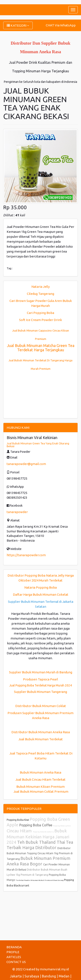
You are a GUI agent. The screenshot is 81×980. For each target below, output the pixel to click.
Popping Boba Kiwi (18, 820)
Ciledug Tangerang (40, 294)
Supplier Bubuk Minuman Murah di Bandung (41, 672)
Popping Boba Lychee (62, 826)
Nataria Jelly (40, 287)
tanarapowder (17, 512)
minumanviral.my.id (54, 969)
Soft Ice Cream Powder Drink (40, 320)
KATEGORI (18, 25)
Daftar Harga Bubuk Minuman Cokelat (41, 595)
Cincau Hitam (20, 831)
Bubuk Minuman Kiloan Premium (40, 787)
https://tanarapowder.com (26, 555)
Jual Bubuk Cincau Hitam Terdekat (40, 779)
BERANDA (14, 947)
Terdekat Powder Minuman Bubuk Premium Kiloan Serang (40, 880)
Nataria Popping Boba (40, 587)
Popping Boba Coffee (36, 825)
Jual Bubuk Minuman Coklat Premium (41, 791)
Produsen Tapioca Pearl (40, 679)
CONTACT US (16, 962)
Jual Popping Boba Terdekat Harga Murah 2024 (40, 685)
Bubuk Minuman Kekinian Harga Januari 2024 (38, 836)
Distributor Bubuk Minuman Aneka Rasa (41, 732)
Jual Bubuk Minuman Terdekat (41, 739)
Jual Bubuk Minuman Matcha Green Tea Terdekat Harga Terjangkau (41, 348)
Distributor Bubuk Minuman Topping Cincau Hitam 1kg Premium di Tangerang (40, 854)
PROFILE (13, 952)
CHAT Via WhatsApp (61, 25)
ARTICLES (14, 957)
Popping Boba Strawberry (44, 832)
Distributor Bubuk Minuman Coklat (41, 706)
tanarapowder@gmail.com (26, 464)
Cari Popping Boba (40, 313)
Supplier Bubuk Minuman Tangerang (40, 692)
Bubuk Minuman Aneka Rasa (40, 772)
